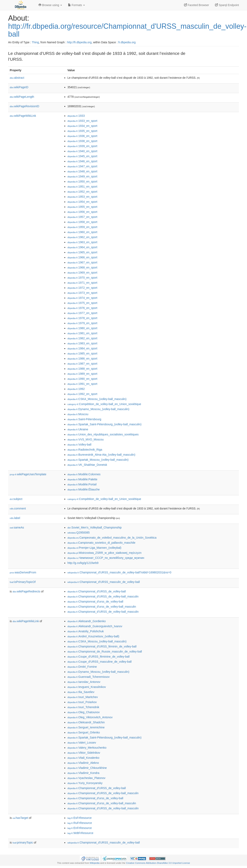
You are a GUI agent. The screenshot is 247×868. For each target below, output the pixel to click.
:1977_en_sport (82, 313)
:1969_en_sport (82, 273)
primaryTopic (23, 843)
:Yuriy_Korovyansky (85, 783)
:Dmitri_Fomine (82, 667)
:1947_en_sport (82, 166)
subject (16, 499)
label (15, 518)
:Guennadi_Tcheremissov (88, 677)
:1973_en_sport (82, 293)
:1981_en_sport (82, 333)
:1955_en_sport (82, 207)
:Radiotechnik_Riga (85, 450)
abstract (17, 78)
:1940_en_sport (82, 151)
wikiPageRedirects (26, 591)
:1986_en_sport (82, 359)
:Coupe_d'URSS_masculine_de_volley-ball (100, 662)
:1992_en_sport (82, 394)
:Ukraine (78, 429)
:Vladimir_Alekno (83, 763)
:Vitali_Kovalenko (83, 758)
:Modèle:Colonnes (84, 474)
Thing (35, 42)
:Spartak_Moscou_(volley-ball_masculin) (98, 460)
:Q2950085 (79, 533)
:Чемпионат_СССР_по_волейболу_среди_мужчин (106, 558)
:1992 (76, 389)
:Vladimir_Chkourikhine (87, 768)
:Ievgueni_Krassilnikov (87, 687)
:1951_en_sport (82, 187)
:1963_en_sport (82, 242)
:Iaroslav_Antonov (84, 682)
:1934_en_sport (82, 126)
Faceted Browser (197, 5)
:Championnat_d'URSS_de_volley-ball (97, 591)
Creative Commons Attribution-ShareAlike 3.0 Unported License (158, 863)
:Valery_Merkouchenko (87, 748)
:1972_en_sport (82, 288)
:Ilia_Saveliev (81, 692)
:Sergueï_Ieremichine (86, 727)
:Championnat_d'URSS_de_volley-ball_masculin (103, 596)
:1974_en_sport (82, 298)
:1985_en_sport (82, 353)
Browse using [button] (50, 5)
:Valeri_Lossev (82, 743)
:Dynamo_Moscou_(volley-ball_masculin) (98, 409)
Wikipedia (95, 863)
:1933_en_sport (82, 121)
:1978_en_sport (82, 318)
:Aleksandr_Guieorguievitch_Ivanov (95, 626)
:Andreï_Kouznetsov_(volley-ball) (93, 636)
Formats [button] (76, 5)
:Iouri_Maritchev (83, 697)
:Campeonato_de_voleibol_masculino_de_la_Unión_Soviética (112, 538)
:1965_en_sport (82, 252)
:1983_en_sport (82, 343)
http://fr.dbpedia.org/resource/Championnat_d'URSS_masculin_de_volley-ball (127, 30)
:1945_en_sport (82, 156)
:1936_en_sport (82, 136)
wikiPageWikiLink (23, 116)
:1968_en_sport (82, 267)
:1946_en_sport (82, 161)
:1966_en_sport (82, 257)
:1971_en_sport (82, 283)
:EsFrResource (79, 818)
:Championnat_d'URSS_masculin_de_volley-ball (104, 582)
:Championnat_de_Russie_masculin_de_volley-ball (105, 652)
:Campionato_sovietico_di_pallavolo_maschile (101, 543)
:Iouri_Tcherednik (83, 707)
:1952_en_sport (82, 192)
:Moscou (78, 414)
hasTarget (20, 818)
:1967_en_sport (82, 262)
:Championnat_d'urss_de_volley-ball (95, 602)
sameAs (17, 527)
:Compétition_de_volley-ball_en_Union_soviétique (104, 404)
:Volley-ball (79, 445)
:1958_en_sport (82, 222)
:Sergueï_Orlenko (84, 732)
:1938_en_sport (82, 141)
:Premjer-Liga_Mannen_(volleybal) (94, 548)
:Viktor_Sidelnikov (84, 753)
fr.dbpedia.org (127, 42)
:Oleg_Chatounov (84, 712)
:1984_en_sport (82, 348)
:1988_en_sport (82, 369)
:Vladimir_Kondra (83, 773)
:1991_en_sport (82, 384)
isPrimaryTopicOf (23, 582)
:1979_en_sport (82, 323)
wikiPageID (19, 87)
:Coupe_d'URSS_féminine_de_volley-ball (98, 657)
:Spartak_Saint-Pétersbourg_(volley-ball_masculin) (104, 424)
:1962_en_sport (82, 237)
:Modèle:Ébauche (84, 489)
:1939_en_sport (82, 146)
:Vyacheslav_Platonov (86, 778)
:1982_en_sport (82, 338)
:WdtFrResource (80, 833)
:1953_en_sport (82, 197)
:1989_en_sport (82, 374)
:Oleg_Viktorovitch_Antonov (90, 717)
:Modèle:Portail (82, 484)
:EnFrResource (80, 828)
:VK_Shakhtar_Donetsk (87, 465)
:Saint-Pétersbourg (84, 419)
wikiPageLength (22, 97)
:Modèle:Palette (82, 479)
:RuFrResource (80, 823)
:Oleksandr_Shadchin (86, 722)
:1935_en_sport (82, 131)
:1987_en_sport (82, 364)
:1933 (76, 116)
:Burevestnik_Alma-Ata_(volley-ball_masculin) (101, 455)
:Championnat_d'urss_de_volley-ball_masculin (102, 607)
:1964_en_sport (82, 247)
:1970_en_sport (82, 278)
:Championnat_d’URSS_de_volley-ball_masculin (103, 612)
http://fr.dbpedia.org (79, 42)
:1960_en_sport (82, 232)
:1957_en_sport (82, 217)
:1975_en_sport (82, 303)
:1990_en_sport (82, 379)
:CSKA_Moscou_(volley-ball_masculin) (97, 399)
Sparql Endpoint (227, 5)
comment (18, 508)
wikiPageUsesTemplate (28, 474)
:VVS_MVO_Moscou (86, 439)
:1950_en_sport (82, 181)
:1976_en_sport (82, 308)
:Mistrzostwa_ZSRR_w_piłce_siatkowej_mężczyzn (104, 553)
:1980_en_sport (82, 328)
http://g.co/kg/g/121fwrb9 (83, 563)
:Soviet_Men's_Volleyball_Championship (95, 527)
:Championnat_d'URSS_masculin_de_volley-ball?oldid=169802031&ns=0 (119, 572)
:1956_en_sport (82, 212)
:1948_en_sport (82, 171)
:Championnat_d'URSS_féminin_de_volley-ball (102, 646)
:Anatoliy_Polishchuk (86, 631)
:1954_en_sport (82, 202)
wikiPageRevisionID (24, 106)
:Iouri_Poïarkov (82, 702)
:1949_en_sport (82, 176)
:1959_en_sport (82, 227)
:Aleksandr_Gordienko (87, 621)
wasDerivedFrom (23, 572)
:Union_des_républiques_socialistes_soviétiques (103, 434)
